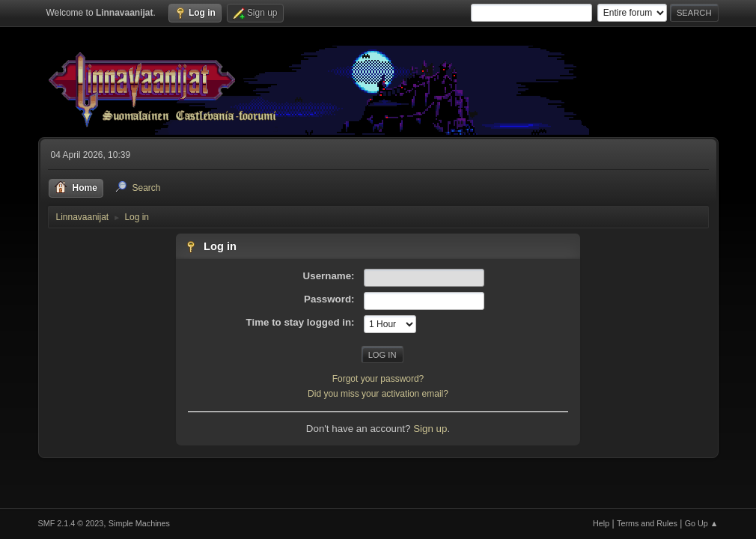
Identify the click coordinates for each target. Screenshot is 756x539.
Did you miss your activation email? (378, 394)
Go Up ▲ (702, 523)
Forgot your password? (378, 379)
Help (601, 523)
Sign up (430, 429)
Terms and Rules (647, 523)
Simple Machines (139, 523)
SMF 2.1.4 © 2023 (71, 523)
